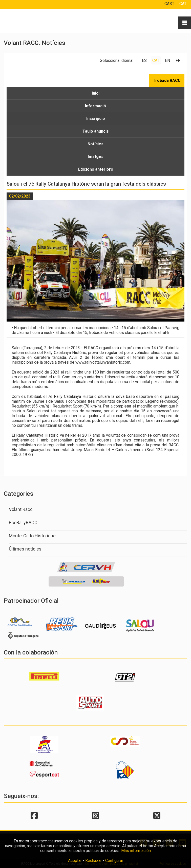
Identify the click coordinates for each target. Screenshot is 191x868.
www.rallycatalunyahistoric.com (103, 362)
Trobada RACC (167, 81)
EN (167, 60)
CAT (183, 4)
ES (144, 60)
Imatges (96, 157)
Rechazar (93, 861)
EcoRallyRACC (23, 522)
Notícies (95, 144)
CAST (169, 4)
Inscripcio (96, 119)
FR (178, 60)
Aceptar (75, 861)
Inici (96, 93)
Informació (95, 106)
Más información (136, 851)
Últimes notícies (25, 549)
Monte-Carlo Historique (32, 536)
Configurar (114, 861)
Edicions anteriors (96, 169)
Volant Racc (21, 509)
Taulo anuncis (96, 131)
